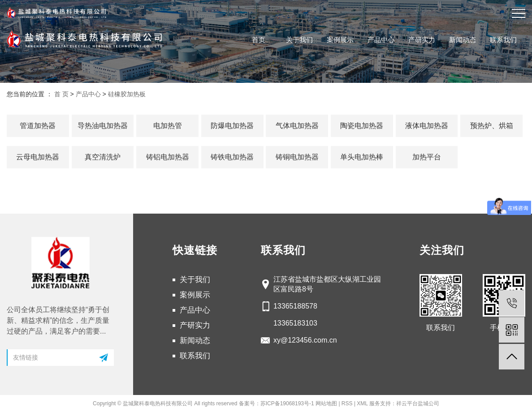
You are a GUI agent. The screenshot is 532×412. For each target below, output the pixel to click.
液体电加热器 (427, 126)
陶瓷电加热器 (362, 126)
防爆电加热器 (232, 126)
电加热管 (168, 126)
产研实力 (422, 40)
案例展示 (340, 40)
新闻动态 (463, 40)
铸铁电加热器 (232, 157)
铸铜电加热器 (297, 157)
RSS (347, 403)
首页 (259, 40)
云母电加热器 (38, 157)
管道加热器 (38, 126)
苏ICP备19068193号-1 (287, 403)
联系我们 (503, 40)
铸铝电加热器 (168, 157)
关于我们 (299, 40)
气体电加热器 (297, 126)
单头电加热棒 (362, 157)
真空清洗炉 (103, 157)
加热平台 (427, 157)
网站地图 (326, 403)
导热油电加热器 (103, 126)
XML (362, 403)
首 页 (61, 94)
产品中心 (381, 40)
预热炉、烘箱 (492, 126)
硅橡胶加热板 (127, 94)
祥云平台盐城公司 (418, 403)
